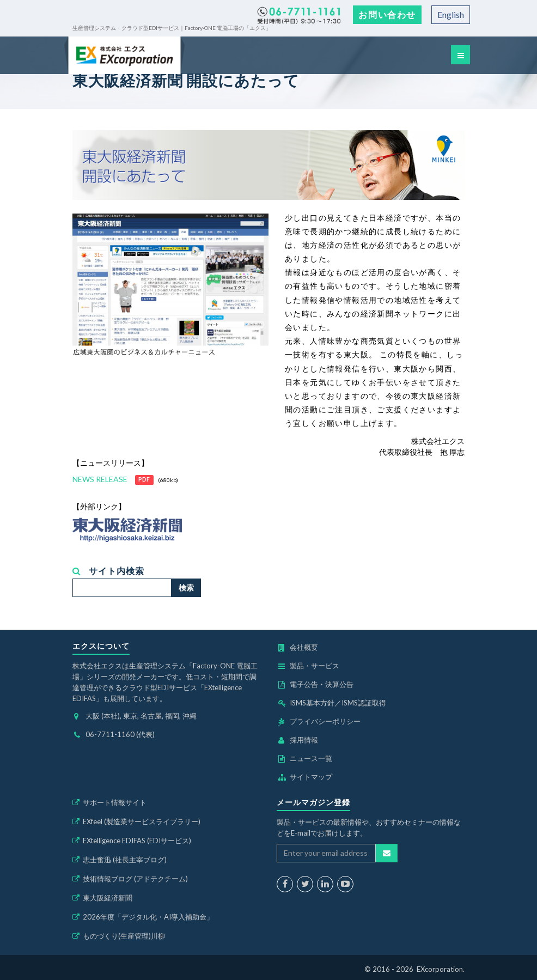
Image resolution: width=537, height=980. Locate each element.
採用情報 (304, 740)
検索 (186, 588)
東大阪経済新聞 (108, 898)
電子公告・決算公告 (322, 684)
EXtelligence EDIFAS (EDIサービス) (137, 841)
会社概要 (304, 647)
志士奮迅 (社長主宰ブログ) (125, 860)
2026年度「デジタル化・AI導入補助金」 (148, 917)
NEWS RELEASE (100, 479)
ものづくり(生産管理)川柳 (124, 936)
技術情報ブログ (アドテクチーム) (135, 879)
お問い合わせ (387, 14)
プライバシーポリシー (325, 721)
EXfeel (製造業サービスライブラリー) (142, 821)
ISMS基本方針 (312, 703)
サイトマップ (311, 777)
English (451, 14)
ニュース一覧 (311, 758)
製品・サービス (315, 666)
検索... (73, 579)
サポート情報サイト (115, 802)
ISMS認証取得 (364, 703)
